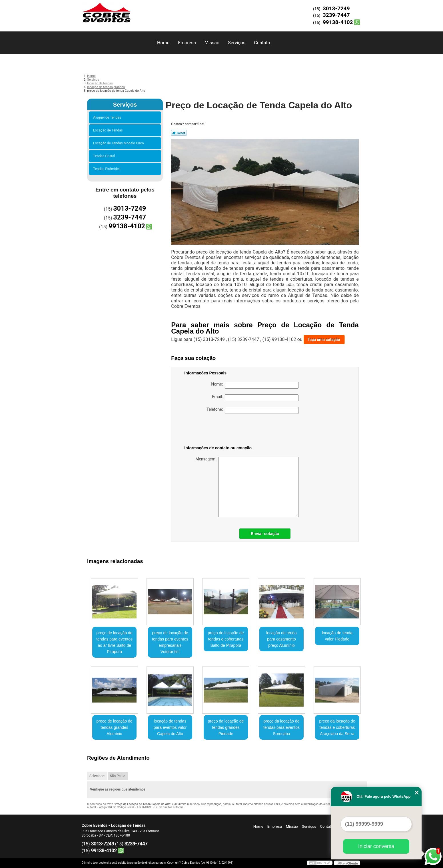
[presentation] (221, 431)
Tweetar (179, 133)
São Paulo (118, 776)
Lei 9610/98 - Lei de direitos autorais (160, 807)
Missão (212, 43)
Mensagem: (247, 487)
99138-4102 (338, 22)
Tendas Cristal (105, 156)
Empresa (187, 43)
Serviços (237, 43)
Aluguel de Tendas (108, 117)
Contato (262, 43)
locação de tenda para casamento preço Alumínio (281, 639)
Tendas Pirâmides (108, 169)
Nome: (255, 385)
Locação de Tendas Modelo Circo (119, 143)
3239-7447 (336, 15)
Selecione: (97, 776)
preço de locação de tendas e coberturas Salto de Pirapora (226, 639)
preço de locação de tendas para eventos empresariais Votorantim (170, 642)
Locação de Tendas (109, 130)
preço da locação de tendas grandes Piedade (226, 727)
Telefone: (252, 410)
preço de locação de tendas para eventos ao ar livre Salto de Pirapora (114, 642)
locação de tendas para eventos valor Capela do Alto (170, 727)
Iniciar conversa (376, 846)
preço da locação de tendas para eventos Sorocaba (281, 727)
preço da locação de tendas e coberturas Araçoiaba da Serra (337, 727)
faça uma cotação (324, 340)
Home (163, 43)
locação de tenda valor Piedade (337, 636)
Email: (255, 398)
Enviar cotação (265, 534)
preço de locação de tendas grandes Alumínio (115, 727)
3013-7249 (336, 8)
